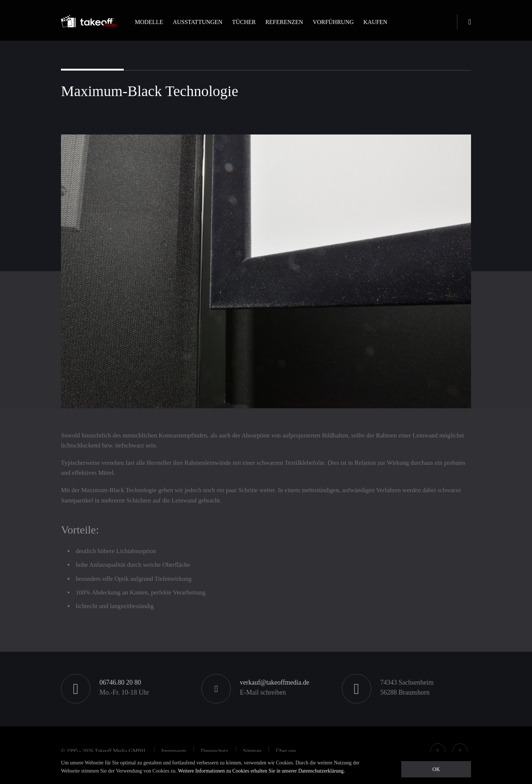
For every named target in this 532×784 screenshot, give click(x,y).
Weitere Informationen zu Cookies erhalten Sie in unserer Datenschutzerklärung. (262, 771)
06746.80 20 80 (120, 682)
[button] (149, 28)
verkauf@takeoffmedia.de (274, 682)
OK (436, 769)
